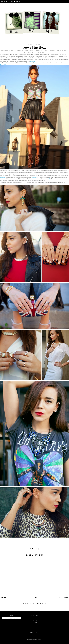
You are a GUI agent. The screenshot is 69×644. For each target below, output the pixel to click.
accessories (6, 51)
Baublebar (33, 61)
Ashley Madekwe (17, 51)
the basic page (38, 640)
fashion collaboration (50, 51)
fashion (37, 51)
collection (49, 179)
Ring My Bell (40, 52)
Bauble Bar (29, 51)
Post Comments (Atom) (39, 603)
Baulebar (34, 177)
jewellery (64, 51)
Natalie (34, 623)
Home (35, 598)
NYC (33, 52)
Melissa (34, 620)
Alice (34, 618)
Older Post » (64, 598)
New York (27, 52)
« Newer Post (5, 598)
